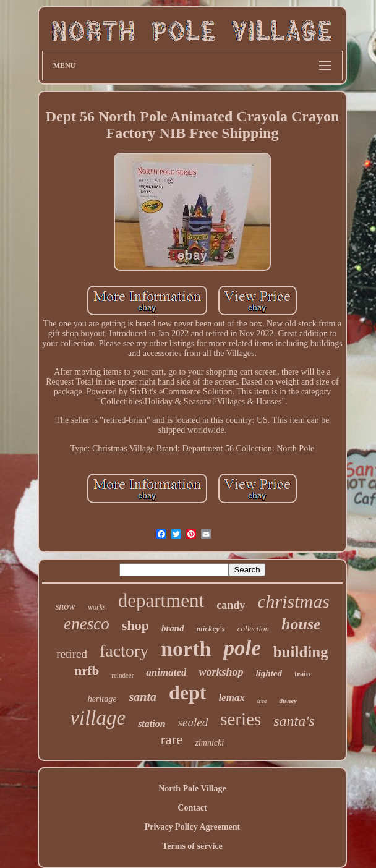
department (161, 601)
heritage (102, 699)
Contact (192, 808)
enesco (86, 624)
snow (65, 606)
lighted (269, 673)
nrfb (87, 671)
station (152, 724)
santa (142, 697)
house (301, 624)
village (98, 718)
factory (124, 651)
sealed (193, 722)
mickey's (211, 628)
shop (135, 625)
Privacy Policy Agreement (192, 827)
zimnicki (210, 743)
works (97, 607)
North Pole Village (192, 789)
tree (262, 701)
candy (231, 605)
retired (72, 654)
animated (166, 672)
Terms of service (192, 846)
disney (288, 700)
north (186, 649)
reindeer (122, 675)
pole (242, 648)
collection (253, 628)
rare (172, 740)
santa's (294, 721)
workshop (221, 672)
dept (187, 692)
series (241, 719)
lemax (232, 698)
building (301, 652)
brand (173, 628)
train (302, 674)
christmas (293, 601)
